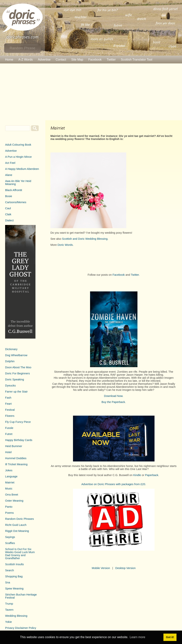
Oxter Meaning (14, 501)
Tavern (9, 610)
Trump (9, 604)
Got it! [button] (170, 637)
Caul (8, 208)
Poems (9, 513)
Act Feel (10, 163)
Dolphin (10, 361)
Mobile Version (101, 568)
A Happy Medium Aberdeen (22, 169)
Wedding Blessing (16, 616)
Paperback (152, 475)
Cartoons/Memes (16, 202)
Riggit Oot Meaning (17, 531)
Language (11, 476)
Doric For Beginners (17, 373)
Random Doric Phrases (20, 519)
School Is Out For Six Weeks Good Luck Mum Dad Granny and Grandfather (20, 554)
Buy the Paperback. (114, 402)
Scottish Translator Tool (136, 60)
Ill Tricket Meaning (16, 464)
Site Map (77, 60)
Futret (9, 434)
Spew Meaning (14, 589)
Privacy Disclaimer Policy (21, 628)
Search (9, 570)
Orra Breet (12, 495)
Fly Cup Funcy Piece (18, 422)
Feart (8, 404)
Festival (10, 410)
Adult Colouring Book (18, 145)
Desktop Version (125, 568)
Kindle (137, 475)
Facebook (95, 60)
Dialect (9, 220)
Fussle (9, 428)
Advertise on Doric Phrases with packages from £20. (114, 484)
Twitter (111, 60)
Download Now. (114, 396)
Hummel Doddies (16, 458)
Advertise (44, 60)
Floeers (10, 416)
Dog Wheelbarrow (16, 355)
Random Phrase (22, 48)
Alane (9, 175)
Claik (8, 214)
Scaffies (10, 543)
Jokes (9, 470)
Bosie (9, 196)
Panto (9, 507)
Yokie (8, 622)
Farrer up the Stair (16, 392)
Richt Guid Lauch (16, 525)
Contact (61, 60)
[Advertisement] (91, 92)
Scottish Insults (15, 564)
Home (9, 60)
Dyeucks (10, 386)
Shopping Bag (14, 576)
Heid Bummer (14, 446)
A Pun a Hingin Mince (18, 157)
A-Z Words (26, 60)
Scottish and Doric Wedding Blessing (85, 239)
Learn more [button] (137, 637)
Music (9, 489)
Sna (8, 582)
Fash (8, 398)
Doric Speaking (15, 379)
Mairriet (10, 482)
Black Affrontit (14, 190)
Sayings (10, 537)
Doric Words (65, 245)
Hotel (8, 452)
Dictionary (11, 349)
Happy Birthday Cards (19, 440)
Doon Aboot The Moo (18, 367)
